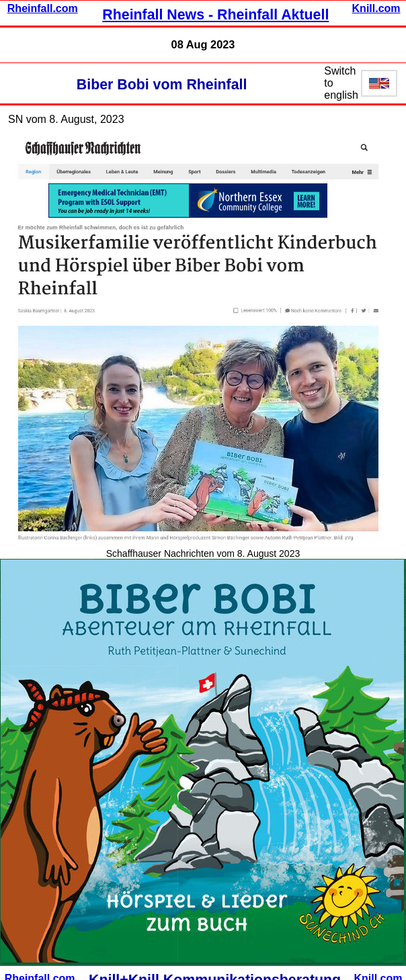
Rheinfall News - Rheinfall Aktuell (215, 15)
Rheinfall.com (43, 8)
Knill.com (376, 8)
